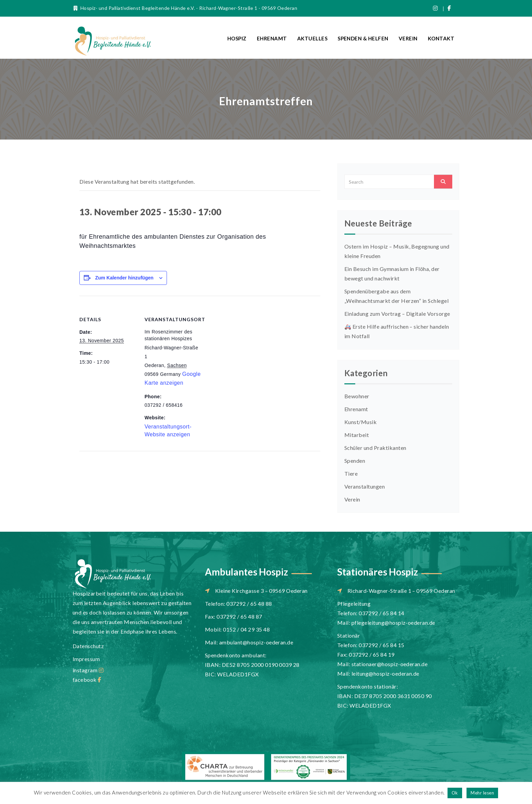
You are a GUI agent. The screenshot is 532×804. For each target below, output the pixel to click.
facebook (87, 680)
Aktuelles (312, 38)
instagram (88, 670)
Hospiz (237, 38)
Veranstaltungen (365, 486)
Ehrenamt (272, 38)
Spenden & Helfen (363, 38)
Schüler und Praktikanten (375, 448)
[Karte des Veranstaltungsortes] (245, 343)
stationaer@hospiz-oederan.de (389, 664)
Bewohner (357, 396)
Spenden (355, 461)
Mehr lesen (482, 793)
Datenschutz (88, 646)
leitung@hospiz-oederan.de (385, 673)
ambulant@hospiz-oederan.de (256, 642)
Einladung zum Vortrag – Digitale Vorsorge (397, 314)
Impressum (86, 659)
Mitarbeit (357, 435)
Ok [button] (455, 793)
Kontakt (441, 38)
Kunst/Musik (360, 422)
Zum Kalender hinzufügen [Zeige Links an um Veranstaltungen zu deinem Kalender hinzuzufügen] (124, 278)
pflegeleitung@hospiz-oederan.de (393, 623)
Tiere (351, 473)
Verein (408, 38)
